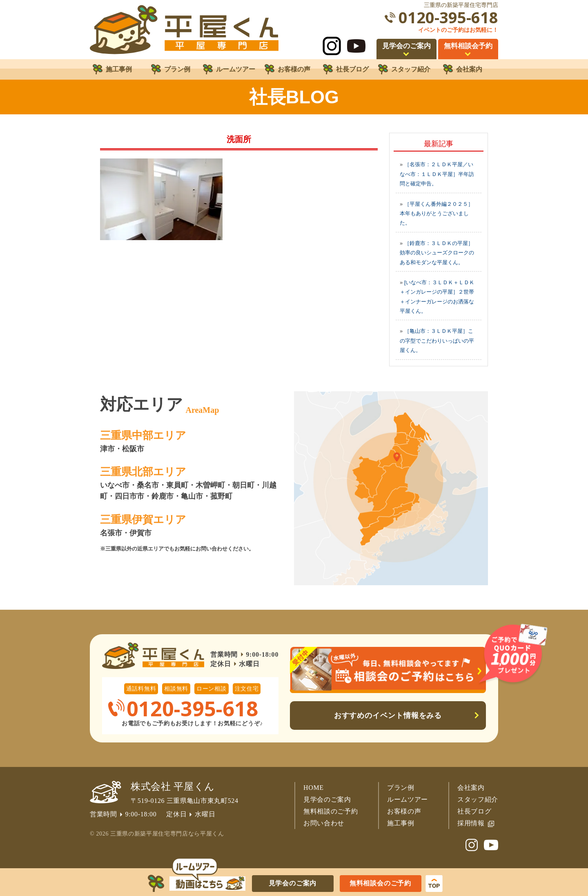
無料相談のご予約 (331, 811)
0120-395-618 (448, 17)
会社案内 (471, 788)
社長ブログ (474, 811)
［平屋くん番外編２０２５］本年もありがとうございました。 (437, 214)
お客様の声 (404, 811)
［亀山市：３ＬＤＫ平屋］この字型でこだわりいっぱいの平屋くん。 (437, 341)
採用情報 (471, 823)
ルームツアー (408, 799)
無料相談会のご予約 (380, 883)
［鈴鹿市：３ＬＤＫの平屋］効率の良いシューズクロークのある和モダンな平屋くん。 (437, 253)
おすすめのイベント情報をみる (388, 715)
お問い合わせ (324, 823)
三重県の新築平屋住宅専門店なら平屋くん (167, 834)
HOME (314, 788)
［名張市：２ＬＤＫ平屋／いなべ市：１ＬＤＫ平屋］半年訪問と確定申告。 (437, 174)
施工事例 (401, 823)
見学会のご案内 (327, 799)
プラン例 (401, 788)
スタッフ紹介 (478, 799)
